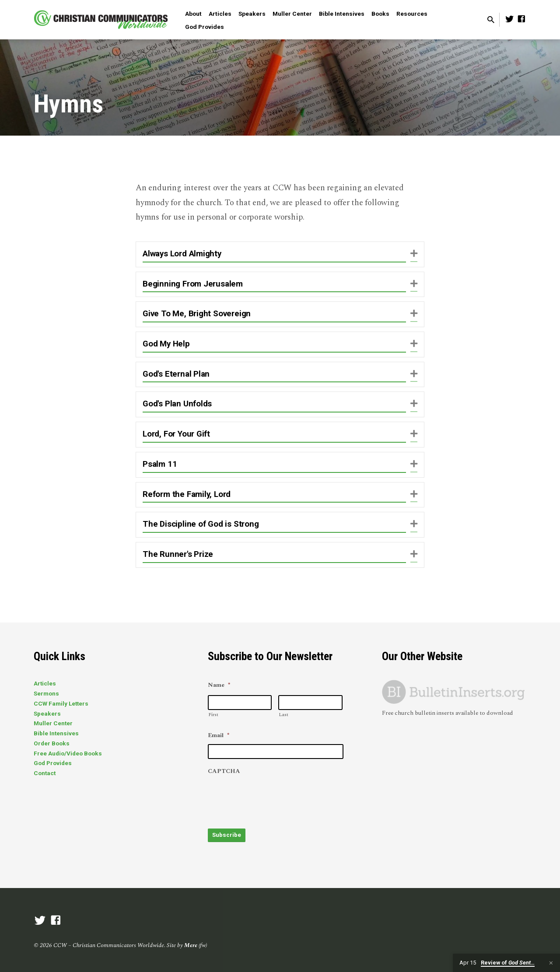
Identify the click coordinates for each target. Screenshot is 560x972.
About (193, 14)
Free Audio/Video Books (68, 753)
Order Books (52, 743)
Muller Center (292, 14)
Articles (220, 14)
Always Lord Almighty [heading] (182, 254)
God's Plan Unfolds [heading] (177, 404)
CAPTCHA (224, 772)
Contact (45, 773)
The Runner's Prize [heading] (178, 554)
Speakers (252, 14)
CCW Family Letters (61, 703)
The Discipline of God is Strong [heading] (201, 524)
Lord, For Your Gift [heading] (176, 434)
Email (219, 736)
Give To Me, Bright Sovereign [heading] (197, 314)
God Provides (205, 27)
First (213, 715)
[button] (414, 254)
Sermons (46, 693)
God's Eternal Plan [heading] (176, 374)
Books (380, 14)
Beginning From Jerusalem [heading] (193, 284)
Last (283, 715)
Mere (191, 944)
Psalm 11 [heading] (160, 464)
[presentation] (274, 797)
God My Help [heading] (166, 344)
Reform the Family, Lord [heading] (187, 494)
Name (219, 685)
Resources (412, 14)
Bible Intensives (342, 14)
